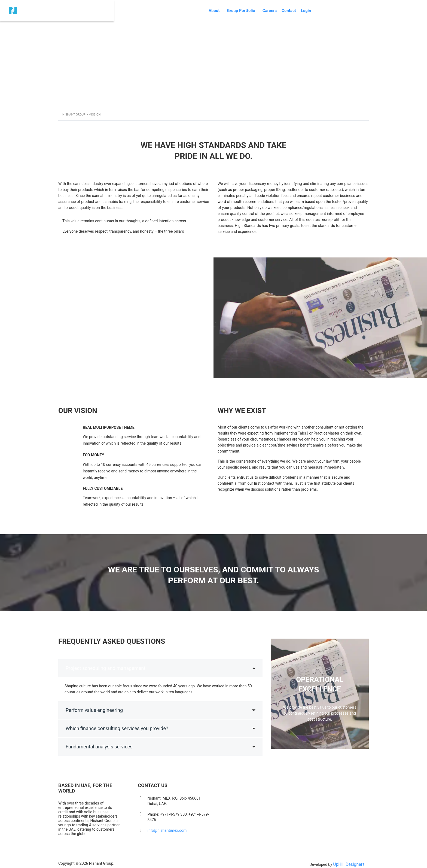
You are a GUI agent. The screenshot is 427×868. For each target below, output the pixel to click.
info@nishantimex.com (167, 828)
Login (354, 4)
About (243, 4)
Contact (331, 4)
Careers (306, 4)
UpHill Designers (351, 861)
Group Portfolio (273, 4)
